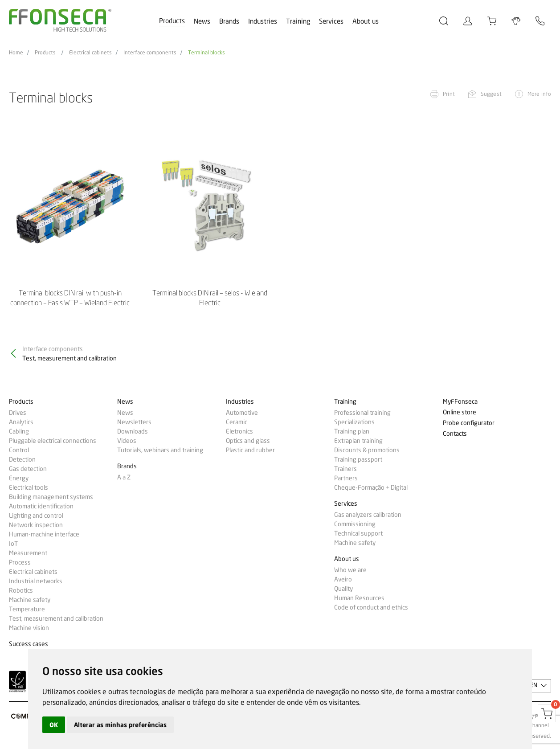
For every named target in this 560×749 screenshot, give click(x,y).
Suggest (491, 94)
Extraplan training (358, 441)
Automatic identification (41, 506)
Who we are (350, 570)
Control (19, 450)
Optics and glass (248, 441)
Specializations (354, 422)
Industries (263, 21)
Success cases (29, 644)
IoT (13, 544)
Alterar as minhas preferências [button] (120, 725)
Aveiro (343, 579)
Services (331, 21)
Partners (346, 478)
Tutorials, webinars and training (160, 450)
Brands (229, 21)
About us (366, 21)
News (202, 21)
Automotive (242, 413)
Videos (127, 441)
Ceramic (237, 422)
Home (16, 53)
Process (20, 562)
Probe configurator (469, 423)
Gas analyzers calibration (368, 515)
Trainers (345, 469)
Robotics (21, 590)
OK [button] (54, 725)
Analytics (21, 422)
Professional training (362, 413)
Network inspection (36, 525)
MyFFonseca (460, 402)
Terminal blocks (206, 53)
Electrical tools (29, 487)
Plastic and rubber (250, 450)
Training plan (352, 431)
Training (298, 21)
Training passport (358, 459)
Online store (460, 412)
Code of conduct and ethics (371, 607)
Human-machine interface (44, 534)
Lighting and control (36, 516)
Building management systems (51, 497)
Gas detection (28, 469)
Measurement (28, 553)
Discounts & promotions (367, 450)
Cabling (19, 431)
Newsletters (134, 422)
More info (539, 94)
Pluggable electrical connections (53, 441)
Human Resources (359, 598)
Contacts (455, 434)
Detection (22, 459)
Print (449, 94)
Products (172, 21)
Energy (19, 478)
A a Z (124, 477)
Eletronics (239, 431)
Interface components (150, 53)
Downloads (133, 431)
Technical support (358, 533)
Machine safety (30, 600)
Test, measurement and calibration (56, 618)
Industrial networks (36, 581)
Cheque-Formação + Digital (371, 487)
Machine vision (29, 628)
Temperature (27, 609)
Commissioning (355, 524)
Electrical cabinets (90, 53)
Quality (343, 589)
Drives (18, 413)
